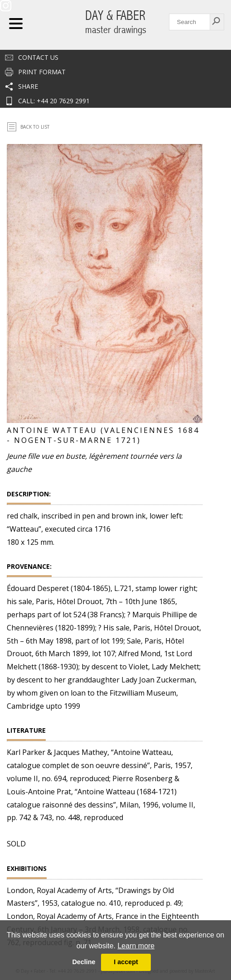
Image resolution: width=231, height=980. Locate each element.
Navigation (16, 24)
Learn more (136, 946)
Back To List (35, 127)
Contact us (38, 57)
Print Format (42, 72)
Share (28, 86)
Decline (84, 962)
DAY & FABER (116, 22)
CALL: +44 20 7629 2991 (54, 101)
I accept (126, 962)
